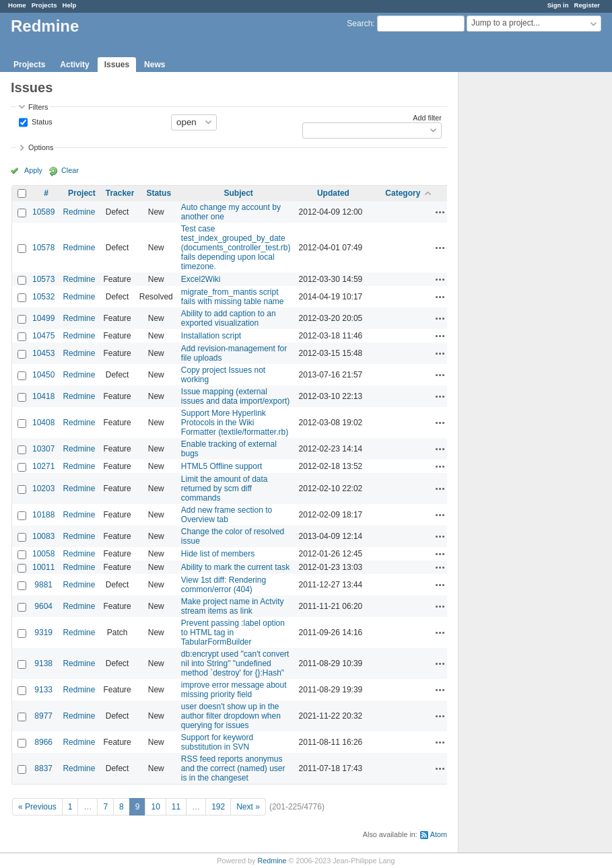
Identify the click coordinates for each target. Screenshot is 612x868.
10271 (43, 466)
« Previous (37, 807)
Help (70, 5)
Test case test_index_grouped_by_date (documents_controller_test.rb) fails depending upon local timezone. (236, 248)
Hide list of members (218, 554)
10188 (43, 515)
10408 (43, 423)
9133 (43, 690)
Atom (439, 834)
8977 (43, 716)
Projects (44, 5)
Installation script (211, 336)
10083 (43, 536)
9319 (43, 632)
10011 (43, 567)
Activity (74, 65)
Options (41, 147)
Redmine (79, 212)
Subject (239, 193)
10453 (43, 353)
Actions (440, 212)
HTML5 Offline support (222, 466)
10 (155, 807)
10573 (43, 279)
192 (218, 807)
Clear (70, 170)
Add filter (427, 118)
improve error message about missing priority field (234, 690)
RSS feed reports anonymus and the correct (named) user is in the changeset (233, 768)
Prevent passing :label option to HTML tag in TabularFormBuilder (233, 632)
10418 (43, 396)
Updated (333, 193)
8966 (43, 742)
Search (360, 24)
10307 (43, 449)
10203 (43, 489)
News (155, 65)
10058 (43, 554)
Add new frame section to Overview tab (227, 515)
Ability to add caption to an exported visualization (229, 318)
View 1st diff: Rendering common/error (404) (224, 585)
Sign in (558, 5)
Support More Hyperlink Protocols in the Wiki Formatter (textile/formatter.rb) (235, 423)
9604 (43, 606)
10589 (43, 212)
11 (176, 807)
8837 (43, 768)
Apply (33, 170)
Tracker (120, 193)
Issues (117, 65)
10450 (43, 375)
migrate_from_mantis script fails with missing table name (233, 297)
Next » (248, 807)
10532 (43, 297)
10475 (43, 336)
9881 (43, 585)
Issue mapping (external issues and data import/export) (235, 396)
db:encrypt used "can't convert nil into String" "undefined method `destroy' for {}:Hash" (235, 663)
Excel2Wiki (201, 279)
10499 (43, 318)
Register (587, 5)
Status (41, 121)
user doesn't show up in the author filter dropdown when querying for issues (231, 716)
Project (82, 193)
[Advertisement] (526, 283)
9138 (43, 663)
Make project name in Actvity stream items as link (233, 606)
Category (403, 193)
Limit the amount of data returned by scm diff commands (225, 489)
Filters (38, 107)
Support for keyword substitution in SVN (217, 742)
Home (17, 5)
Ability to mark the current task (235, 567)
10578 (43, 248)
